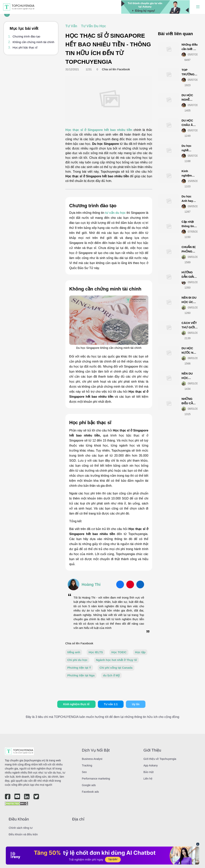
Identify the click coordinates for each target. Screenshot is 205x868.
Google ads (89, 785)
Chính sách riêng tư (21, 828)
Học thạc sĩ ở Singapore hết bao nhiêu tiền (99, 130)
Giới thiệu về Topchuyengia (160, 759)
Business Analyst (92, 759)
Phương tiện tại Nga (81, 675)
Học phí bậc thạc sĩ (25, 47)
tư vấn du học (115, 213)
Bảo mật (149, 772)
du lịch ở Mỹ (111, 675)
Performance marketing (96, 779)
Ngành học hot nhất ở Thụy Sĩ (116, 660)
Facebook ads (90, 792)
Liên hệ (148, 779)
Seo (84, 772)
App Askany (151, 765)
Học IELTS (96, 652)
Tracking (87, 765)
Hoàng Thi (91, 584)
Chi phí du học (77, 660)
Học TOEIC (119, 652)
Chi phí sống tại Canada (116, 668)
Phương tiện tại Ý (79, 668)
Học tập (140, 652)
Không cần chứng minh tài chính (33, 42)
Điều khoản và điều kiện (23, 834)
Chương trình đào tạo (26, 36)
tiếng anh (74, 652)
